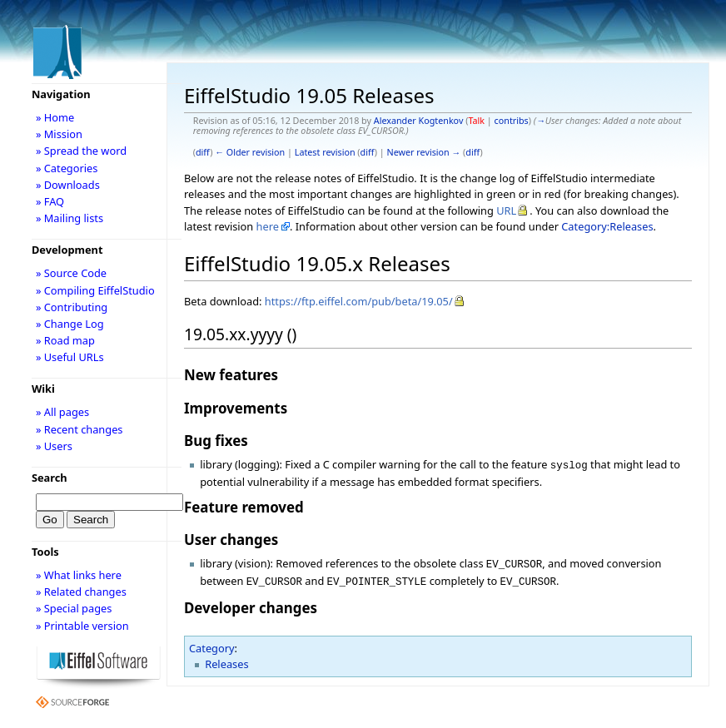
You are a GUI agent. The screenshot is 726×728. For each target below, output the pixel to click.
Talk (476, 121)
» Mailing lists (70, 218)
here (268, 226)
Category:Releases (607, 226)
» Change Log (70, 324)
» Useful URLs (70, 357)
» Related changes (81, 592)
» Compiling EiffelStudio (95, 290)
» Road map (65, 340)
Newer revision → (424, 152)
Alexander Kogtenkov (419, 121)
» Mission (59, 134)
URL (506, 210)
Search (50, 478)
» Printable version (82, 626)
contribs (512, 121)
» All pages (62, 412)
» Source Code (71, 273)
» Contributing (72, 307)
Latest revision (325, 152)
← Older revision (250, 152)
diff (203, 152)
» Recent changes (80, 429)
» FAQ (50, 201)
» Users (54, 446)
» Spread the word (81, 151)
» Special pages (74, 608)
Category (212, 643)
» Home (55, 117)
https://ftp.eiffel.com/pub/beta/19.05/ (359, 301)
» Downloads (68, 185)
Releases (226, 659)
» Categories (67, 168)
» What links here (79, 575)
